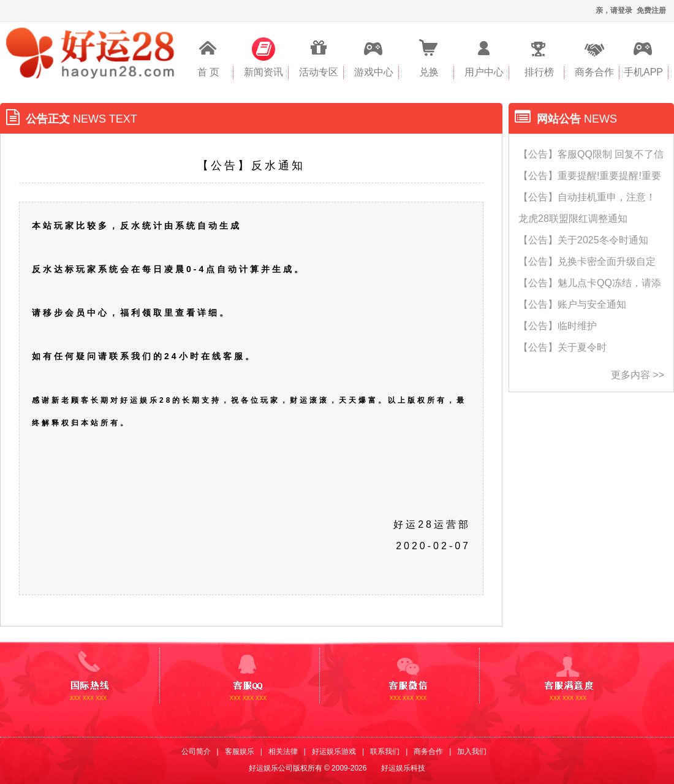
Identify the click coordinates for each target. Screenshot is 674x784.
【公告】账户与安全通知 (572, 304)
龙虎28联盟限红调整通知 (573, 219)
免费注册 (651, 10)
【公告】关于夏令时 (562, 347)
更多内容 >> (638, 375)
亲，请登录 (614, 10)
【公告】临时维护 (558, 326)
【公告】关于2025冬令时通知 (583, 240)
